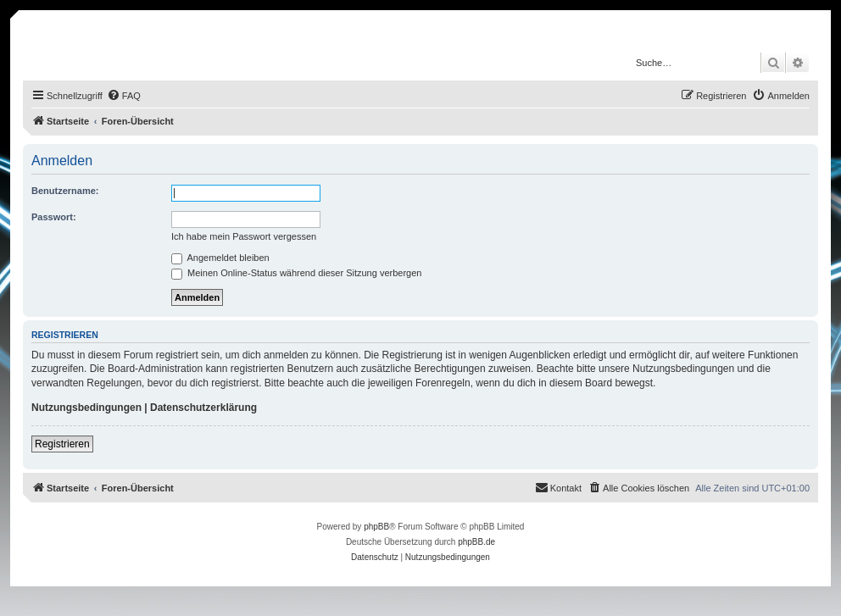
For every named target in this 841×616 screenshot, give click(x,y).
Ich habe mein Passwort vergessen (244, 236)
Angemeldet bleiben (220, 258)
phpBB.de (476, 542)
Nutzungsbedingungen (86, 408)
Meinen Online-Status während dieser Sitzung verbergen (296, 273)
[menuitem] (124, 96)
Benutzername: (65, 191)
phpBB (376, 527)
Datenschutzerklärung (203, 408)
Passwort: (54, 217)
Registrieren (62, 444)
